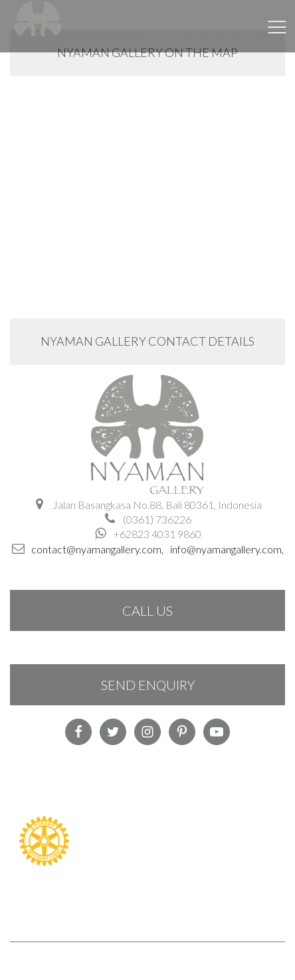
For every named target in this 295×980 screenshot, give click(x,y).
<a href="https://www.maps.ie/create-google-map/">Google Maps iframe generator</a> (147, 182)
